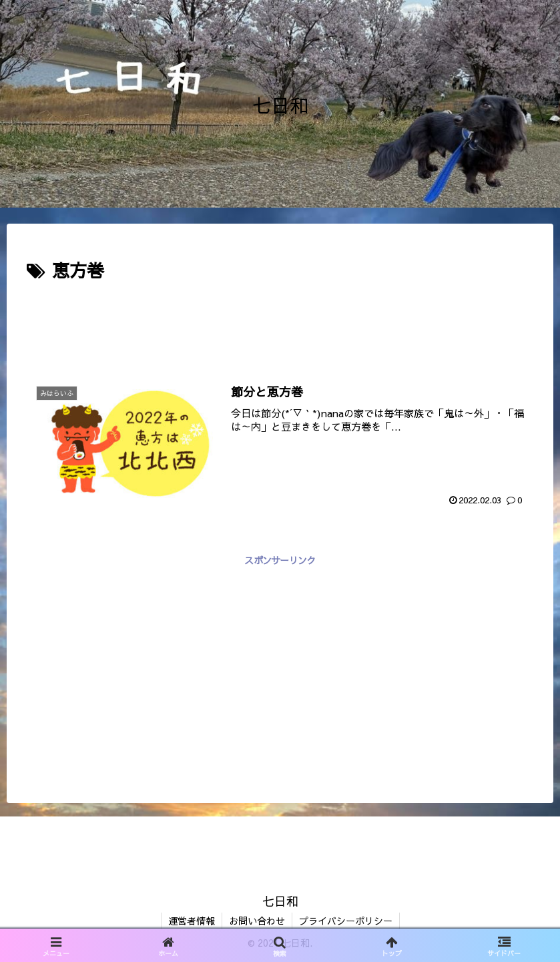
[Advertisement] (280, 322)
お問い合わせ (257, 921)
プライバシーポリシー (346, 921)
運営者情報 (192, 921)
